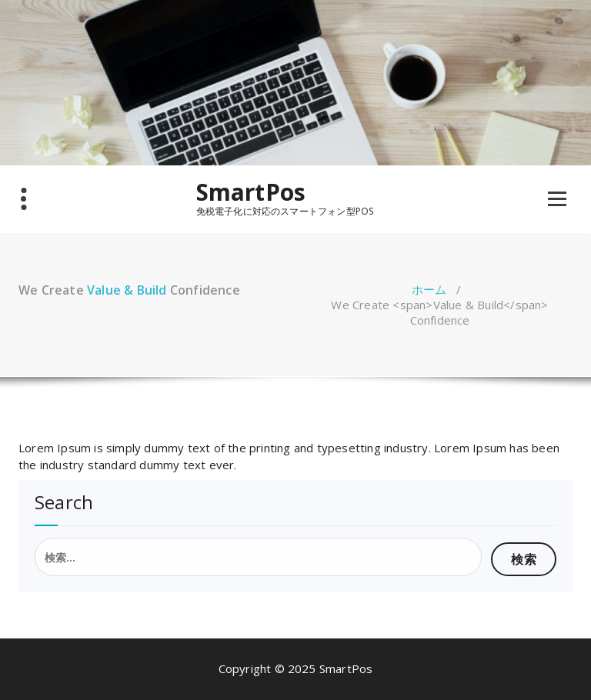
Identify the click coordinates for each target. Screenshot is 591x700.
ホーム (429, 289)
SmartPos (251, 192)
